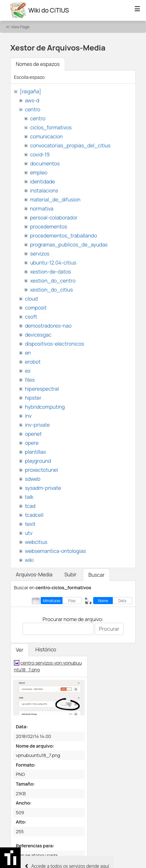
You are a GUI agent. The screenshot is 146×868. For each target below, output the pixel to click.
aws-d (32, 100)
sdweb (33, 479)
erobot (33, 362)
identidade (43, 182)
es (28, 371)
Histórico (46, 649)
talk (29, 497)
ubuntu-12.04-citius (53, 263)
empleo (39, 173)
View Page (20, 27)
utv (29, 533)
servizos (40, 254)
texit (30, 524)
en (28, 353)
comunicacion (46, 136)
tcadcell (34, 515)
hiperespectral (42, 389)
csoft (31, 317)
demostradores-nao (48, 326)
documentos (45, 163)
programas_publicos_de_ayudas (69, 245)
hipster (33, 398)
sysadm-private (43, 488)
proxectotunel (41, 470)
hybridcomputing (45, 407)
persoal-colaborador (54, 218)
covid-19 (40, 154)
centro (33, 109)
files (30, 380)
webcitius (36, 542)
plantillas (35, 452)
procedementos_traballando (63, 236)
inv (28, 416)
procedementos (49, 227)
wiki (29, 560)
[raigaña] (30, 91)
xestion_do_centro (53, 281)
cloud (31, 299)
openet (33, 434)
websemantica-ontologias (55, 551)
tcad (30, 506)
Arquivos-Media (34, 574)
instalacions (44, 191)
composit (36, 308)
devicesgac (38, 335)
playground (38, 461)
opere (32, 443)
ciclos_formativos (51, 127)
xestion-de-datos (50, 272)
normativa (42, 209)
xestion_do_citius (51, 290)
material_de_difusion (55, 200)
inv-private (37, 425)
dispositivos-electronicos (54, 344)
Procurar (109, 629)
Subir (71, 574)
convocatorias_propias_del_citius (70, 145)
